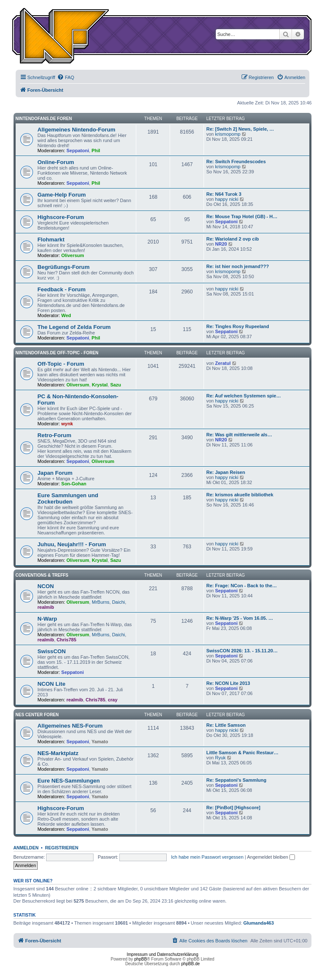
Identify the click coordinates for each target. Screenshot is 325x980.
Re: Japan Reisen (226, 472)
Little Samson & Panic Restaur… (242, 753)
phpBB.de (190, 964)
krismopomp (228, 134)
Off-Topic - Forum (61, 364)
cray (113, 700)
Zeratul (223, 363)
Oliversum (73, 255)
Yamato (100, 742)
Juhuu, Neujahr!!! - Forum (72, 544)
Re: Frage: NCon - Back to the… (241, 586)
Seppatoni (78, 151)
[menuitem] (66, 77)
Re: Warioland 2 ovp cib (232, 239)
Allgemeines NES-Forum (70, 726)
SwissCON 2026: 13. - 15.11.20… (242, 651)
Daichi (119, 602)
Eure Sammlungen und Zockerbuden (68, 498)
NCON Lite (52, 684)
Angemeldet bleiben (271, 857)
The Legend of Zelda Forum (74, 327)
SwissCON (52, 651)
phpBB (140, 959)
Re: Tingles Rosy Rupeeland (237, 326)
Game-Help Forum (62, 195)
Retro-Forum (55, 435)
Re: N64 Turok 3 (224, 194)
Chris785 (66, 640)
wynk (67, 424)
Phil (96, 151)
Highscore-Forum (61, 217)
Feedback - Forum (62, 289)
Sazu (116, 385)
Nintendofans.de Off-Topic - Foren (57, 353)
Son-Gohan (74, 484)
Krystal (100, 385)
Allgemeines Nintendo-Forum (77, 130)
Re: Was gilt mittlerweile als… (239, 435)
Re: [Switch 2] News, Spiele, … (240, 129)
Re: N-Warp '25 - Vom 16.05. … (240, 618)
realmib (46, 607)
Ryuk (220, 758)
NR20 (221, 244)
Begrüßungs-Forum (64, 267)
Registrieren (62, 848)
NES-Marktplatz (58, 753)
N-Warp (47, 619)
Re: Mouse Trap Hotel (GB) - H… (242, 216)
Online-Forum (56, 162)
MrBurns (101, 602)
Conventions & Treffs (42, 575)
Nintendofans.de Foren (44, 119)
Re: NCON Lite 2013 (228, 683)
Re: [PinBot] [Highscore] (233, 808)
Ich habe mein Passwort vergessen (207, 857)
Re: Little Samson (226, 725)
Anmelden (26, 848)
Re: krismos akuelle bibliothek (240, 495)
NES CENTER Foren (37, 715)
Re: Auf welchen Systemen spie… (243, 396)
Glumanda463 (259, 923)
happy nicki (227, 199)
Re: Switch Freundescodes (236, 162)
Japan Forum (55, 473)
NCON (46, 586)
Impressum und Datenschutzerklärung (163, 954)
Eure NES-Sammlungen (69, 781)
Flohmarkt (51, 240)
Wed (66, 315)
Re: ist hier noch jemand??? (237, 266)
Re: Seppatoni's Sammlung (236, 780)
